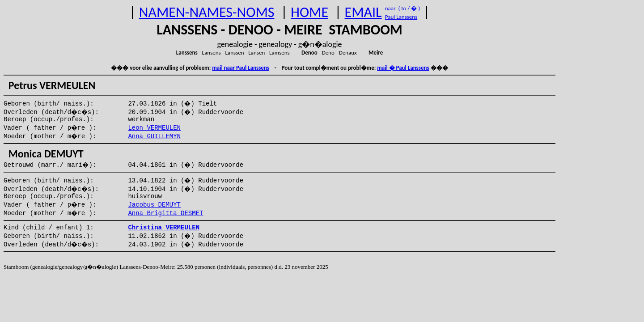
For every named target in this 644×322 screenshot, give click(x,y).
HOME (309, 12)
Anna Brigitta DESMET (165, 213)
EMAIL (363, 12)
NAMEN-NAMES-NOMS (207, 12)
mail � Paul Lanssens (403, 68)
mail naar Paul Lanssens (241, 68)
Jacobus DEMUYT (154, 205)
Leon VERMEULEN (154, 128)
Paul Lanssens (401, 17)
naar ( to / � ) (402, 8)
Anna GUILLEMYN (154, 136)
